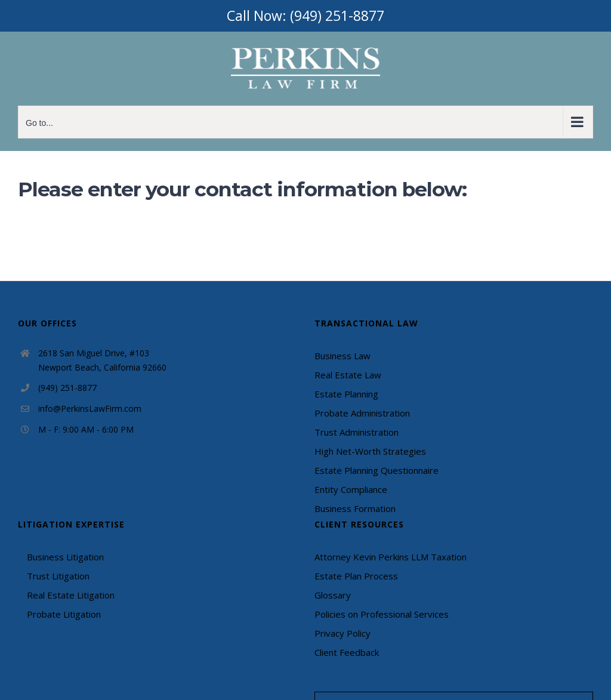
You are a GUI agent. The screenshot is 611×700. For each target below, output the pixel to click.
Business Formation (355, 508)
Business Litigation (65, 557)
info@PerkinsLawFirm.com (90, 408)
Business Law (342, 356)
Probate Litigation (64, 614)
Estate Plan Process (356, 576)
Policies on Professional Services (382, 614)
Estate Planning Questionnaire (377, 470)
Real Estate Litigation (71, 595)
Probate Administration (362, 413)
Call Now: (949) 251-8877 (305, 16)
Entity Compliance (351, 489)
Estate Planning (346, 394)
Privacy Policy (342, 633)
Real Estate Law (348, 375)
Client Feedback (347, 652)
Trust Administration (357, 432)
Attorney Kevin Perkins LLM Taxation (391, 557)
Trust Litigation (58, 576)
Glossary (333, 595)
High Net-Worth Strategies (370, 451)
